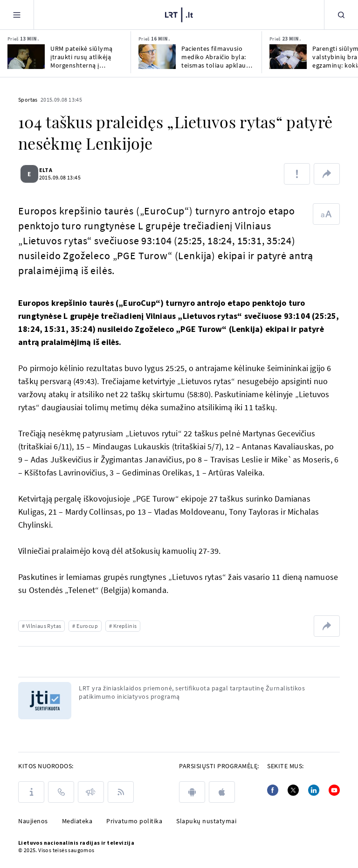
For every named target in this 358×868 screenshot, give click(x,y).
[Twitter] (293, 790)
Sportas (28, 100)
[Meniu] (17, 15)
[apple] (222, 792)
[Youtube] (334, 790)
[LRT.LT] (179, 15)
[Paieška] (341, 15)
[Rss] (121, 792)
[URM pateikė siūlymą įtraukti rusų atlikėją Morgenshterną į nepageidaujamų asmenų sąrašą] (26, 57)
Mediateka (77, 821)
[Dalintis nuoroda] (327, 174)
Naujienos (33, 821)
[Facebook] (273, 790)
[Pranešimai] (91, 792)
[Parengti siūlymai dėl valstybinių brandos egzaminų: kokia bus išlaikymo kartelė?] (288, 57)
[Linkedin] (314, 790)
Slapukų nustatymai (206, 821)
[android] (192, 792)
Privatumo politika (134, 821)
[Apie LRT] (31, 792)
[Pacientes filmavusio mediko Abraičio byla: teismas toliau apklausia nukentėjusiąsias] (157, 57)
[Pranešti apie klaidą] (297, 174)
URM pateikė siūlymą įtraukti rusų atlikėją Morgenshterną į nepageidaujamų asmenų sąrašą (82, 57)
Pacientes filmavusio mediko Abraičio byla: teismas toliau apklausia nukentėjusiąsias (218, 57)
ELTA (51, 170)
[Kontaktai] (61, 792)
